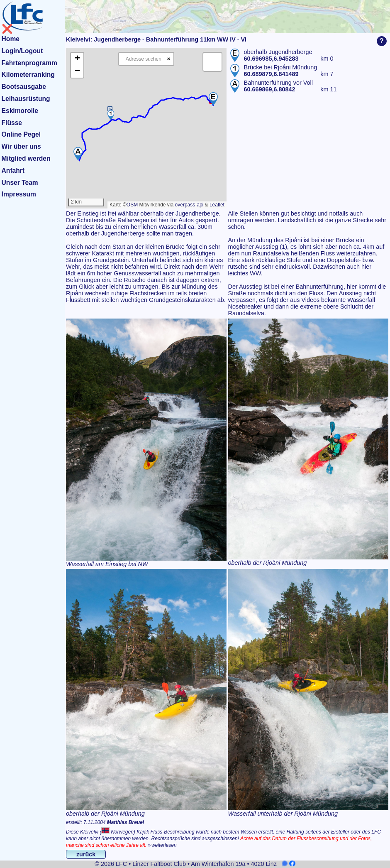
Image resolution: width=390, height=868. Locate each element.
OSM (132, 205)
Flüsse (12, 123)
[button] (213, 99)
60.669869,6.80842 (270, 89)
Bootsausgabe (24, 87)
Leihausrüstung (26, 99)
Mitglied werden (26, 158)
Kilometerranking (28, 75)
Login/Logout (22, 51)
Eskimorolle (20, 111)
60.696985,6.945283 (271, 59)
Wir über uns (21, 146)
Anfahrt (13, 170)
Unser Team (20, 183)
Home (11, 39)
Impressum (19, 194)
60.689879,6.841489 (271, 74)
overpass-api (189, 205)
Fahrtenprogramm (29, 63)
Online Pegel (21, 134)
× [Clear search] (168, 59)
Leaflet (217, 205)
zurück (86, 854)
